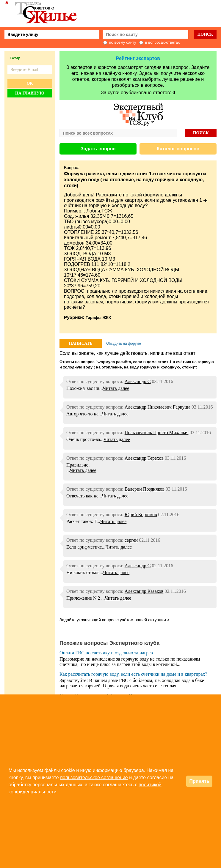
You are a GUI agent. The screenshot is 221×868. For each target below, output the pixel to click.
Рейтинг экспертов (138, 58)
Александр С (138, 381)
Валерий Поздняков (145, 489)
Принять (199, 781)
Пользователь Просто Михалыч (157, 433)
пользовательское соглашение (94, 778)
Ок (30, 83)
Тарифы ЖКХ (98, 318)
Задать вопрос (98, 149)
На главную (30, 93)
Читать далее (116, 388)
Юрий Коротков (141, 515)
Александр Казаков (144, 591)
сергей (131, 540)
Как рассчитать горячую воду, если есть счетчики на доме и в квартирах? (133, 674)
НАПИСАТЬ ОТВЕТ (80, 344)
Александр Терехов (144, 458)
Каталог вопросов (178, 149)
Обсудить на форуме (124, 344)
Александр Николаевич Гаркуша (157, 407)
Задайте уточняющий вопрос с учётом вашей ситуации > (115, 620)
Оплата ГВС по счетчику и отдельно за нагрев (106, 653)
